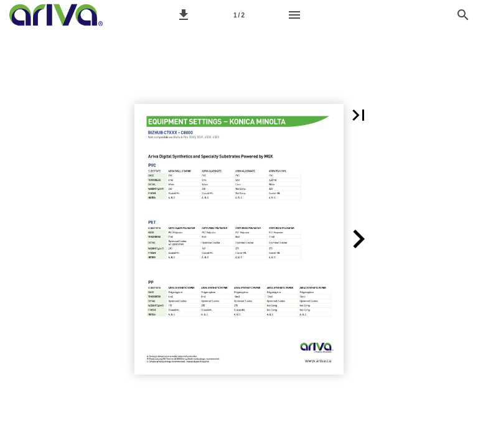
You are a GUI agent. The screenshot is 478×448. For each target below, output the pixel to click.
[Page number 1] (239, 15)
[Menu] (294, 15)
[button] (184, 15)
